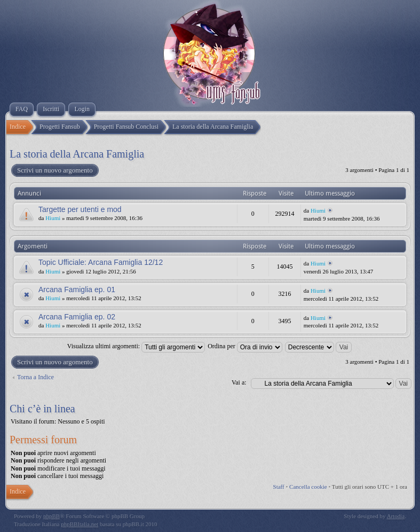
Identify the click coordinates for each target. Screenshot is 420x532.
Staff (279, 487)
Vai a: (239, 382)
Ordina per (245, 346)
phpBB (51, 516)
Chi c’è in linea (42, 409)
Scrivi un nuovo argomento (54, 170)
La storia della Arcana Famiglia (77, 154)
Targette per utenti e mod (80, 209)
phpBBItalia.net (80, 524)
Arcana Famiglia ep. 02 (77, 317)
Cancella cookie (308, 487)
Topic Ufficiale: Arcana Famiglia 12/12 (101, 262)
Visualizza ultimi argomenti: (136, 346)
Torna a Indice (35, 377)
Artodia (396, 516)
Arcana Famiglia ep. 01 (77, 290)
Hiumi (53, 218)
